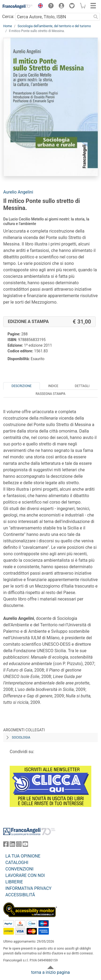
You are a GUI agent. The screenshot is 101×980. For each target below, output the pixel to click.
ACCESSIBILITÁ (20, 895)
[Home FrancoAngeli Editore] (18, 6)
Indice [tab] (53, 386)
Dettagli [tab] (82, 386)
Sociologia (21, 737)
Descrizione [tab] (22, 386)
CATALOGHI (17, 863)
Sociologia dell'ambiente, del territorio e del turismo (54, 26)
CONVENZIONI (19, 869)
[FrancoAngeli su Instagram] (19, 845)
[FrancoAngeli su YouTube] (25, 845)
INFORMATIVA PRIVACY (28, 888)
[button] (39, 6)
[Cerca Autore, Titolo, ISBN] (53, 17)
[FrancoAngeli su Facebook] (6, 845)
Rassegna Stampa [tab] (50, 394)
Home (8, 26)
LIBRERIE (14, 882)
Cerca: (8, 17)
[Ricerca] (96, 17)
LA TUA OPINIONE (23, 856)
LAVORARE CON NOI (25, 875)
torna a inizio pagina (50, 972)
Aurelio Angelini (18, 192)
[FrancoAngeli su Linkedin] (12, 845)
